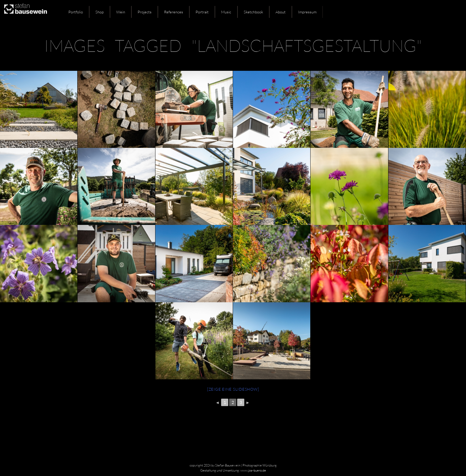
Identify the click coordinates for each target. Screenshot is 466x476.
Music (226, 12)
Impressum (307, 12)
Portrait (202, 12)
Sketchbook (253, 12)
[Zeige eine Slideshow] (233, 389)
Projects (145, 12)
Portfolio (76, 12)
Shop (100, 12)
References (174, 12)
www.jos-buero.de (253, 470)
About (281, 12)
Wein (121, 12)
